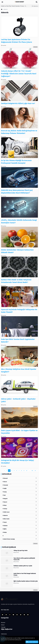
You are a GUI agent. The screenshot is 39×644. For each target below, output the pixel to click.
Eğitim (19, 529)
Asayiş (19, 492)
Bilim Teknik (19, 519)
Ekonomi (19, 478)
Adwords (19, 515)
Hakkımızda (4, 634)
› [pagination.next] (38, 471)
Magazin (19, 499)
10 (27, 471)
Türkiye (19, 509)
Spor (19, 495)
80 (32, 471)
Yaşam (19, 522)
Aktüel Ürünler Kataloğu (19, 539)
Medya (19, 532)
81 (35, 471)
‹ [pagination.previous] (2, 471)
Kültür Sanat (19, 512)
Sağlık (19, 488)
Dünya (19, 505)
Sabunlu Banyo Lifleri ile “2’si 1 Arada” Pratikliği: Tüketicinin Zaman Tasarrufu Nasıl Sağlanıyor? (19, 74)
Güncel (19, 482)
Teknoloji (19, 485)
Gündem (19, 526)
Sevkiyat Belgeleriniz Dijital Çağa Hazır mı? (18, 103)
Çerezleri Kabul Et (32, 642)
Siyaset (19, 502)
